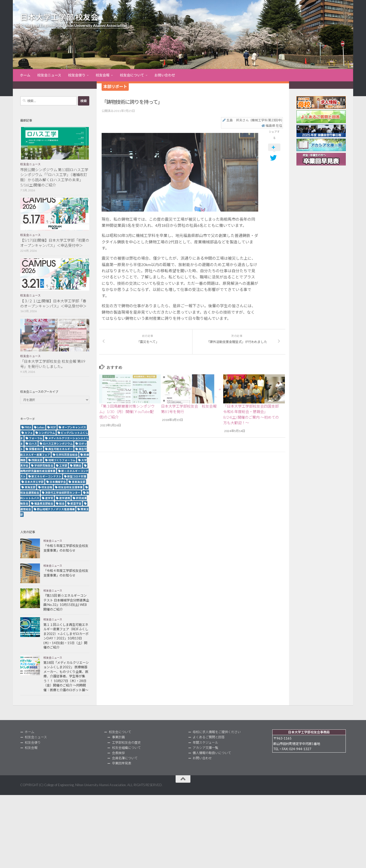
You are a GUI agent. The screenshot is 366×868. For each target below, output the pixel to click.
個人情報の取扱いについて (212, 753)
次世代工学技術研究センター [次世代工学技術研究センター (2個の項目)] (63, 493)
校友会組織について (126, 748)
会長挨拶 (118, 753)
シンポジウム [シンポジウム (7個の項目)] (47, 433)
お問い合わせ (165, 75)
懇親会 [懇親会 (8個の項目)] (77, 465)
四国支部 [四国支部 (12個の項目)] (37, 460)
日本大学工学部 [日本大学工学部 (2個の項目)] (34, 482)
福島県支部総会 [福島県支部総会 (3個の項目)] (44, 503)
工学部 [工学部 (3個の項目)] (63, 465)
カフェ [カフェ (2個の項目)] (29, 433)
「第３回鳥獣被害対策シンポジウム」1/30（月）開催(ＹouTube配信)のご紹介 (127, 412)
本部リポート (115, 86)
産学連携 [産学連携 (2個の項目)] (65, 498)
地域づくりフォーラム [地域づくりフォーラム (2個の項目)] (62, 460)
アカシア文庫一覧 (205, 748)
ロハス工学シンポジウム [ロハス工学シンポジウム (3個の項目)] (58, 443)
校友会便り (77, 75)
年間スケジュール (205, 742)
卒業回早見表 (122, 763)
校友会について (132, 75)
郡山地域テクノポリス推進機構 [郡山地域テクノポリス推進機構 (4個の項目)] (56, 509)
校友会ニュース (49, 75)
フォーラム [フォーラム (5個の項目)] (36, 438)
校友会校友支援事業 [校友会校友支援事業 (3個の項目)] (70, 487)
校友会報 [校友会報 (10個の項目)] (47, 487)
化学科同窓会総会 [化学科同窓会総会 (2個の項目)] (67, 455)
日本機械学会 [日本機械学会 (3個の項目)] (58, 482)
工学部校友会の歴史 (126, 742)
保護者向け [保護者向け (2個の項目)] (36, 449)
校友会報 (103, 75)
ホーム (25, 75)
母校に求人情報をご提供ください (217, 732)
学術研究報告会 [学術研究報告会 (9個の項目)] (44, 465)
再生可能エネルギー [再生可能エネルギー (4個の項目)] (61, 449)
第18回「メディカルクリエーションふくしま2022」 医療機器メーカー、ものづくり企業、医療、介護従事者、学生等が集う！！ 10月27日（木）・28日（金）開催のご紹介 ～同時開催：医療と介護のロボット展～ (66, 676)
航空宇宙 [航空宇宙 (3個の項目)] (76, 503)
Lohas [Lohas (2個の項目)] (41, 427)
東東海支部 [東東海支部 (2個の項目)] (79, 482)
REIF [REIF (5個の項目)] (53, 427)
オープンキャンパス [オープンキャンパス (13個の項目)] (74, 427)
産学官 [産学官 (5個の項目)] (49, 498)
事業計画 (118, 737)
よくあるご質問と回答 (209, 737)
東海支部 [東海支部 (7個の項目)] (30, 487)
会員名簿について (125, 758)
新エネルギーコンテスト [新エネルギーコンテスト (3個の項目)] (46, 476)
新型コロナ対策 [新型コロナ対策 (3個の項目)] (77, 476)
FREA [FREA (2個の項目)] (28, 427)
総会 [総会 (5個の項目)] (62, 503)
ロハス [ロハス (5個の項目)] (33, 443)
